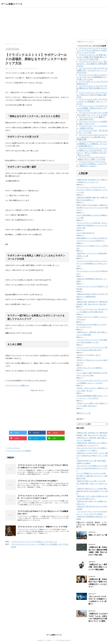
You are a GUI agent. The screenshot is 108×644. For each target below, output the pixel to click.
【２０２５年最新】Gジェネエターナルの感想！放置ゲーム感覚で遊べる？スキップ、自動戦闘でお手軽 (92, 476)
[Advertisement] (54, 24)
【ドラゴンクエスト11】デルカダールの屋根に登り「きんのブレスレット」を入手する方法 (92, 70)
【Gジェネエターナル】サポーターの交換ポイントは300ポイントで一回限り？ (98, 600)
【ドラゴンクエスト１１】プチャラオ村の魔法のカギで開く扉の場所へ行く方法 (92, 88)
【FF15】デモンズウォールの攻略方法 (89, 368)
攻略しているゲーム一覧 (98, 535)
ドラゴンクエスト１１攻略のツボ (17, 385)
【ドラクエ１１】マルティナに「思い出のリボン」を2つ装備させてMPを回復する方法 (92, 64)
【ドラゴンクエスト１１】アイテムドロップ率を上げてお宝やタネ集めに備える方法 (92, 95)
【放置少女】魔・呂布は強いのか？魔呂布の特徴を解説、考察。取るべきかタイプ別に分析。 (98, 551)
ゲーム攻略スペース (12, 4)
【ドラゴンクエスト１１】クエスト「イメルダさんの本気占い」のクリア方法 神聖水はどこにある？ (92, 164)
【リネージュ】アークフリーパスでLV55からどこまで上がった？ (34, 542)
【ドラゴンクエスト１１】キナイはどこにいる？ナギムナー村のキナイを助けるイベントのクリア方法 (43, 466)
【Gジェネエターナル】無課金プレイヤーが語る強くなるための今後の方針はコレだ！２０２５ (92, 468)
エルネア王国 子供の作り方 (85, 233)
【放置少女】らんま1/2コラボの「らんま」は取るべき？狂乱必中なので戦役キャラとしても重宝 (92, 456)
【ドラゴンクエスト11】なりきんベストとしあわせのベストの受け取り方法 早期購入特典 (92, 137)
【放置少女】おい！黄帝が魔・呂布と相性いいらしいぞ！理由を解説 (98, 567)
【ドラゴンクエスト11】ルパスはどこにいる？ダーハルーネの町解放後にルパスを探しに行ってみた (92, 77)
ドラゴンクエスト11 (13, 448)
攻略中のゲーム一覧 (83, 413)
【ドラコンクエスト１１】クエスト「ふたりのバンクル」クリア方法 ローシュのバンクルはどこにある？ (43, 497)
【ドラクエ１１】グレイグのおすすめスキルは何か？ (38, 481)
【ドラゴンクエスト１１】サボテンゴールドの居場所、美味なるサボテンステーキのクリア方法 (92, 108)
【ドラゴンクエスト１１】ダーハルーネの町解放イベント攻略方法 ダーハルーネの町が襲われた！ (92, 144)
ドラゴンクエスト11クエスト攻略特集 (19, 451)
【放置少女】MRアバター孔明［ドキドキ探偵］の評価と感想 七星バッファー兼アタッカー (92, 484)
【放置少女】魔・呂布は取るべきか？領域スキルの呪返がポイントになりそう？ (98, 583)
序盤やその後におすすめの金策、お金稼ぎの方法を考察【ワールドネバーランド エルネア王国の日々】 (92, 208)
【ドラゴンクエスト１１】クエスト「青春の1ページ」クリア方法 (42, 527)
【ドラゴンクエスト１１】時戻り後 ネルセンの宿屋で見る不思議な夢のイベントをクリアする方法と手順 (92, 57)
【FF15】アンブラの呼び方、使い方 (88, 355)
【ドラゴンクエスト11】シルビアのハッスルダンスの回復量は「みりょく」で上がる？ (92, 102)
